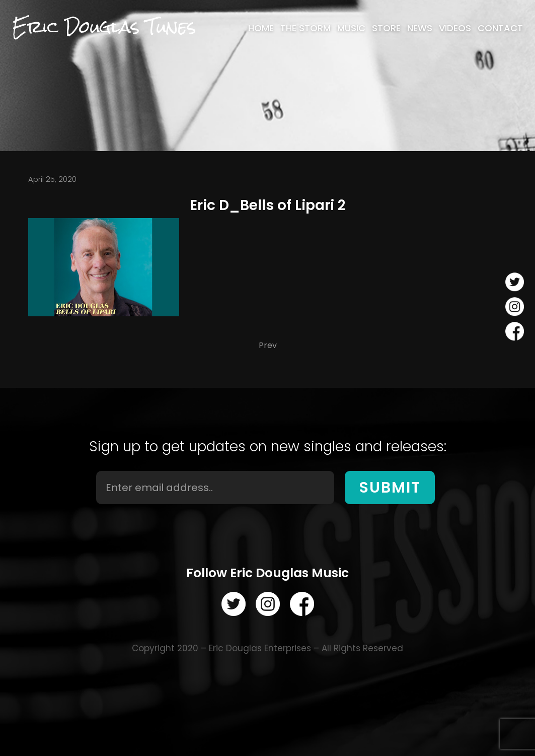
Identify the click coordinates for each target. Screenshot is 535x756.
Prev (268, 345)
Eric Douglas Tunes (104, 27)
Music (351, 28)
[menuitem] (261, 28)
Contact (500, 28)
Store (386, 28)
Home (261, 28)
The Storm (305, 28)
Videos (455, 28)
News (420, 28)
